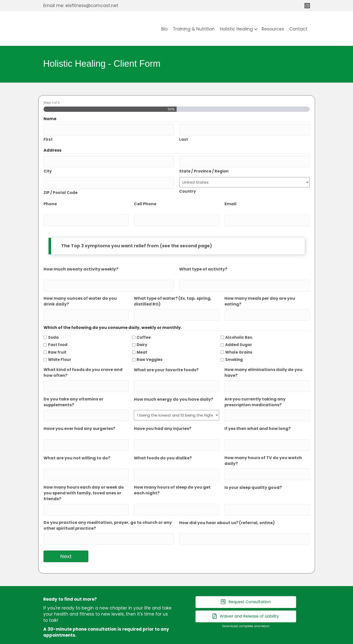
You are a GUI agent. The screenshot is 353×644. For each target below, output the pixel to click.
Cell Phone (145, 199)
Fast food (58, 335)
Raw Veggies (150, 350)
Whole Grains (239, 343)
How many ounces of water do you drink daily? (80, 293)
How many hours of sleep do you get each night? (172, 474)
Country (187, 188)
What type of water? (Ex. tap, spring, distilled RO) (173, 293)
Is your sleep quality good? (253, 472)
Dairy (142, 335)
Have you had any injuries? (163, 416)
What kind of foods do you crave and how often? (83, 363)
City (48, 168)
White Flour (60, 350)
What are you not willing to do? (77, 444)
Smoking (234, 350)
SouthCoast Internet (216, 638)
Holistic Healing (236, 29)
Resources (273, 29)
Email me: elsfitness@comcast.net (81, 6)
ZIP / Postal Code (61, 188)
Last (184, 138)
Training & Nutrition (194, 29)
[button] (256, 29)
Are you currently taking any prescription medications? (255, 391)
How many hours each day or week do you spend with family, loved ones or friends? (84, 477)
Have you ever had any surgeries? (79, 416)
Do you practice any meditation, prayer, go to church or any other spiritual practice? (108, 508)
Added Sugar (239, 335)
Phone (50, 199)
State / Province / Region (204, 168)
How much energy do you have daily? (173, 388)
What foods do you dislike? (163, 444)
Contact (298, 29)
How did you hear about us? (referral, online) (227, 505)
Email (230, 199)
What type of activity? (203, 263)
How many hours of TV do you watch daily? (263, 447)
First (48, 138)
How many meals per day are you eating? (260, 293)
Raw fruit (57, 343)
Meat (142, 343)
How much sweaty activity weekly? (81, 263)
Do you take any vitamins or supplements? (73, 391)
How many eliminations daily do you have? (263, 363)
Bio (164, 29)
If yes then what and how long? (258, 416)
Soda (53, 328)
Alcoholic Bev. (239, 328)
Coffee (144, 328)
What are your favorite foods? (166, 360)
